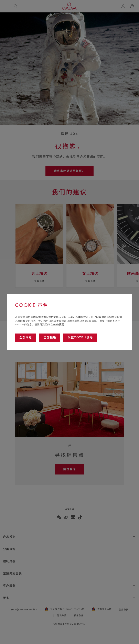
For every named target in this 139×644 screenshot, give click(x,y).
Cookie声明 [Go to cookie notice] (58, 324)
